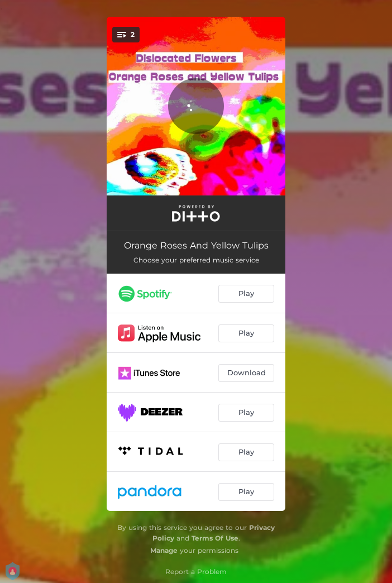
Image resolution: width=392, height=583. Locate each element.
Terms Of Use (215, 538)
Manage (164, 550)
